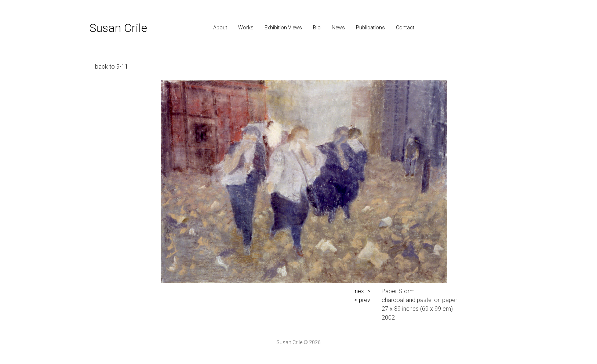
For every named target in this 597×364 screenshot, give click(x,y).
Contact (405, 28)
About (220, 28)
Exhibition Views (283, 28)
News (338, 28)
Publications (370, 28)
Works (246, 28)
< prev (362, 300)
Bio (317, 28)
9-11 (122, 67)
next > (363, 291)
